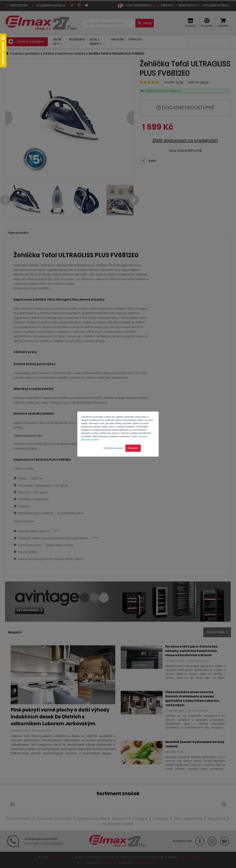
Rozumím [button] (133, 448)
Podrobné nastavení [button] (113, 448)
